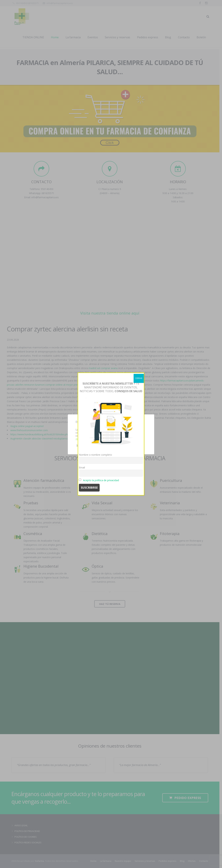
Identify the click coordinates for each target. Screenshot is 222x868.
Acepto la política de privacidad (101, 480)
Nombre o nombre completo (95, 455)
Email (82, 467)
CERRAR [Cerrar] (139, 378)
